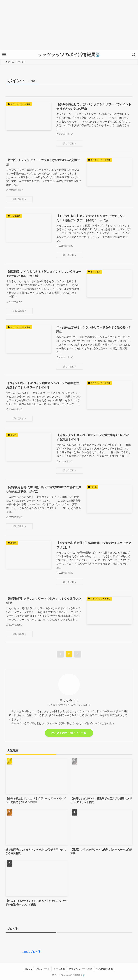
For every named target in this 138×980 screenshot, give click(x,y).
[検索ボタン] (134, 55)
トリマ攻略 (59, 969)
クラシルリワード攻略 (80, 969)
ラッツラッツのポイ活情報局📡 (69, 55)
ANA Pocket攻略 (104, 969)
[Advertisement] (69, 25)
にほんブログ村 (24, 952)
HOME (28, 969)
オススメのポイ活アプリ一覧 (69, 733)
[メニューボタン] (4, 55)
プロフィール (43, 969)
